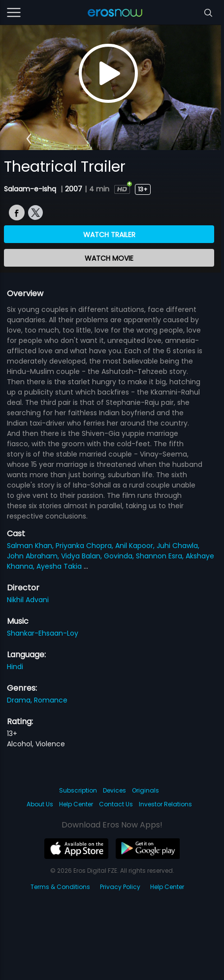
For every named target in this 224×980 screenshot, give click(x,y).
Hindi (15, 667)
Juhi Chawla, (178, 546)
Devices (114, 790)
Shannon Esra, (161, 556)
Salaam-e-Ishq (31, 189)
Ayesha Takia (60, 566)
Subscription (78, 790)
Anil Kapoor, (136, 546)
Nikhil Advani (28, 600)
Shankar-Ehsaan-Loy (43, 633)
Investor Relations (165, 804)
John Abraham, (34, 556)
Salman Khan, (31, 546)
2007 (74, 189)
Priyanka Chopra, (85, 546)
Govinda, (120, 556)
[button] (29, 139)
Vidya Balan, (82, 556)
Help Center (76, 804)
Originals (145, 790)
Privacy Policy (120, 887)
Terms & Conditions (60, 887)
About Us (40, 804)
